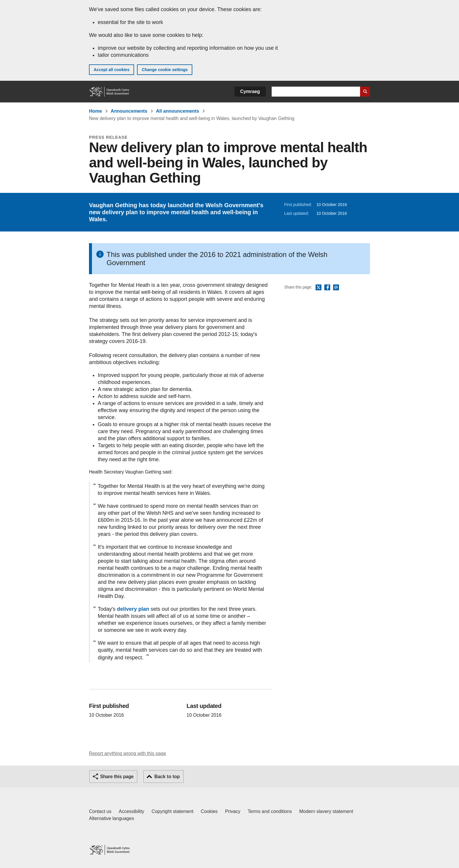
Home (95, 111)
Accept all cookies (112, 70)
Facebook (327, 288)
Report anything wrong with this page (127, 753)
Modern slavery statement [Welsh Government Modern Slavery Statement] (326, 811)
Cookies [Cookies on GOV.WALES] (209, 811)
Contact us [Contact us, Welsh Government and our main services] (100, 811)
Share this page (117, 777)
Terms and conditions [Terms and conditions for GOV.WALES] (270, 811)
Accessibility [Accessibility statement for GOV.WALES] (131, 811)
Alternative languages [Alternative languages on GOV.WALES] (112, 818)
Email (336, 288)
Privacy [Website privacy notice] (233, 811)
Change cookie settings (165, 70)
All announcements (178, 111)
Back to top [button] (167, 777)
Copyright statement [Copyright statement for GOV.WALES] (173, 811)
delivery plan (133, 609)
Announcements (129, 111)
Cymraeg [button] (250, 91)
